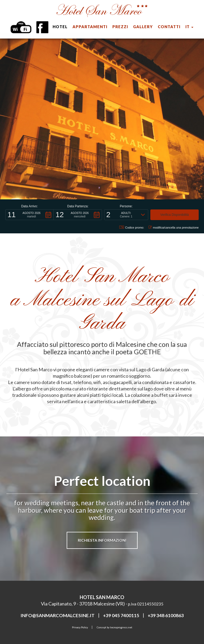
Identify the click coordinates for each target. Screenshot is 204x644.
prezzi (120, 27)
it (189, 27)
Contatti (169, 27)
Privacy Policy (80, 627)
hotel (60, 27)
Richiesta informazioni (102, 540)
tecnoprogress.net (121, 627)
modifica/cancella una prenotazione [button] (174, 227)
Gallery (143, 27)
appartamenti (90, 27)
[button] (29, 215)
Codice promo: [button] (132, 227)
